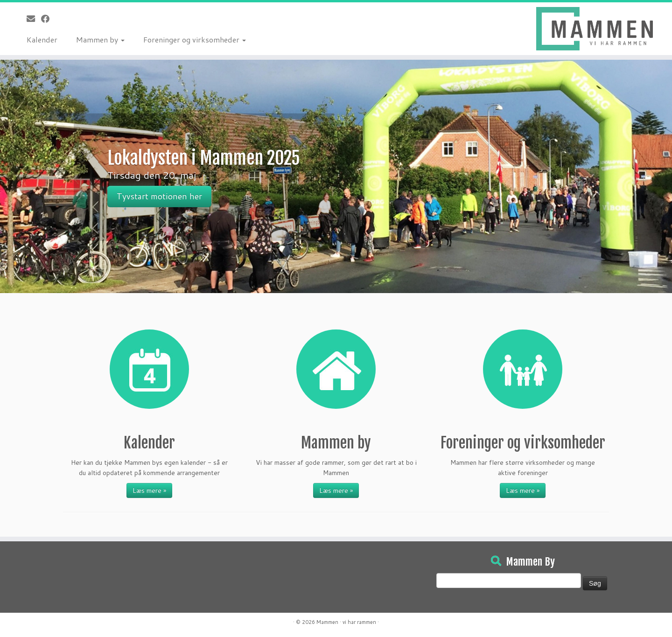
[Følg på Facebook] (48, 19)
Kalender (42, 39)
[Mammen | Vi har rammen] (595, 29)
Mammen (327, 622)
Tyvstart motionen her (159, 196)
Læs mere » (149, 490)
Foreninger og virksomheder (195, 39)
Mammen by (100, 39)
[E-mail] (34, 19)
